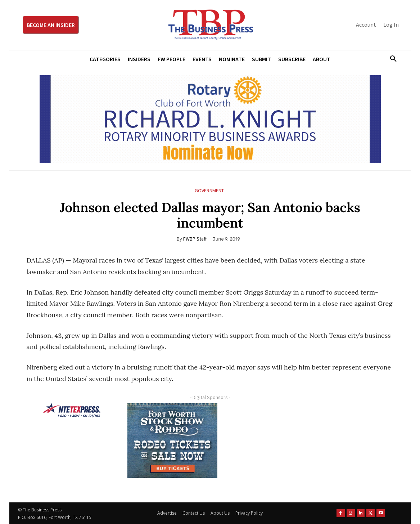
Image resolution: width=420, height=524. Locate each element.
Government (209, 191)
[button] (391, 59)
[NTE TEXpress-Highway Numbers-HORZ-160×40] (72, 410)
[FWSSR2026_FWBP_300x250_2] (172, 440)
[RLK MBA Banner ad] (210, 119)
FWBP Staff (195, 239)
